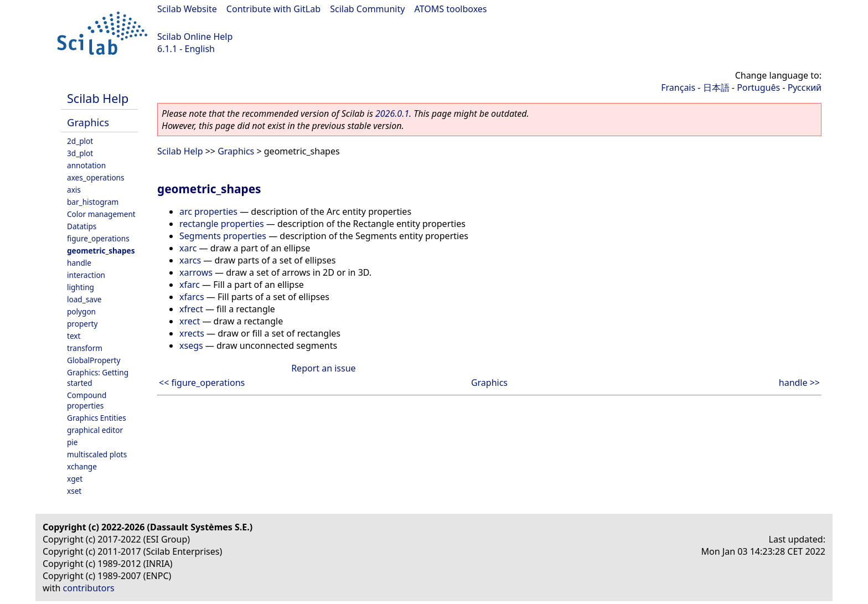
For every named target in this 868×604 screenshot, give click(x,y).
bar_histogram (93, 202)
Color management (101, 214)
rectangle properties (222, 224)
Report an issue (323, 368)
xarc (188, 248)
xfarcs (192, 297)
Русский (805, 87)
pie (73, 442)
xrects (192, 333)
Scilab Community (367, 9)
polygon (81, 311)
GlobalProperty (94, 360)
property (82, 324)
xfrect (191, 309)
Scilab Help (98, 98)
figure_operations (98, 238)
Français (678, 87)
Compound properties (87, 400)
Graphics (88, 122)
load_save (84, 299)
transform (85, 348)
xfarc (190, 285)
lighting (81, 287)
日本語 (716, 87)
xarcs (190, 260)
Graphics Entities (97, 418)
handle (79, 263)
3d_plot (80, 153)
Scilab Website (187, 9)
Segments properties (223, 236)
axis (74, 190)
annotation (86, 165)
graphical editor (95, 430)
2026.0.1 (392, 113)
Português (758, 87)
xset (74, 491)
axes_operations (96, 177)
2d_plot (80, 141)
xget (75, 479)
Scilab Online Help (195, 37)
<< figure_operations (202, 383)
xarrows (196, 272)
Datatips (82, 226)
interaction (86, 275)
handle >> (799, 383)
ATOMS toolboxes (451, 9)
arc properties (208, 211)
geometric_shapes (101, 251)
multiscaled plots (97, 454)
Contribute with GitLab (273, 9)
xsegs (191, 345)
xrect (190, 321)
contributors (89, 588)
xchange (82, 466)
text (74, 336)
